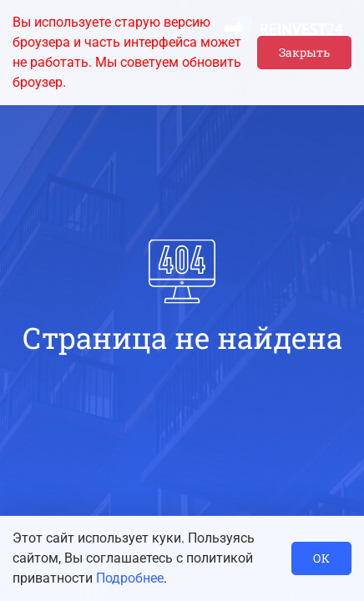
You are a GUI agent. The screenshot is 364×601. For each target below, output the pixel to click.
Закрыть (304, 52)
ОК (321, 558)
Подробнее (130, 578)
